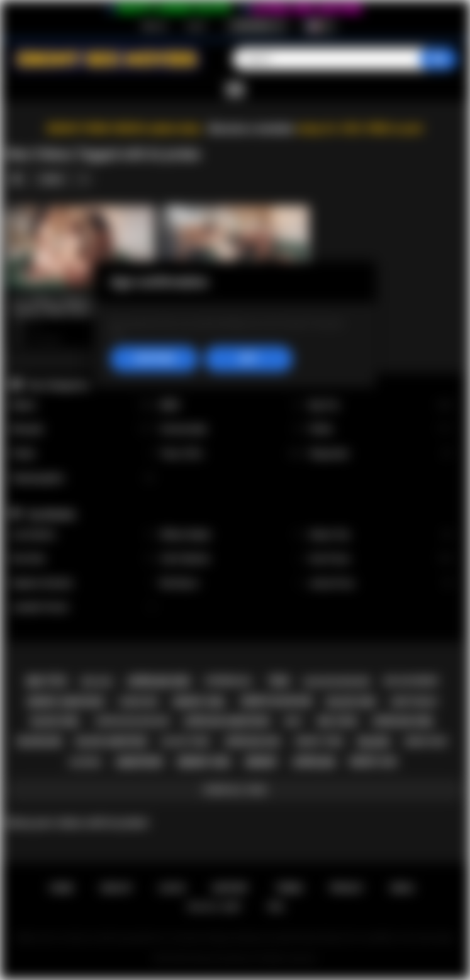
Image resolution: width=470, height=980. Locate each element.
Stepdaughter (83, 478)
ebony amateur (65, 702)
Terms (289, 888)
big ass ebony (412, 681)
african (314, 762)
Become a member (252, 129)
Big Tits (381, 405)
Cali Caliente (232, 559)
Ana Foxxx (381, 559)
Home (61, 888)
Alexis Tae (381, 535)
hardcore (139, 702)
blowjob (39, 742)
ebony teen (319, 741)
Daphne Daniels (83, 583)
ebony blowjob (277, 701)
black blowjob (337, 682)
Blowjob (83, 429)
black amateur (112, 742)
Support (230, 888)
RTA (276, 907)
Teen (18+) (232, 454)
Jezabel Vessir (83, 607)
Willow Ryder (232, 535)
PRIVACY (346, 888)
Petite (381, 429)
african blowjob (132, 721)
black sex (351, 702)
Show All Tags (235, 790)
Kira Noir (83, 559)
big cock (338, 721)
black (374, 742)
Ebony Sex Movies (222, 959)
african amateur (227, 721)
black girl (55, 721)
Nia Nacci (232, 583)
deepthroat (415, 702)
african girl (404, 721)
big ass (97, 682)
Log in (196, 26)
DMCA (402, 888)
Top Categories (58, 385)
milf (294, 721)
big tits (47, 682)
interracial (229, 681)
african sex (159, 682)
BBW (232, 405)
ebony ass (373, 762)
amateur (139, 762)
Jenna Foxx (381, 583)
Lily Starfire (83, 535)
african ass (253, 742)
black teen (186, 741)
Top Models (51, 515)
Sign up (154, 26)
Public (83, 454)
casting (85, 762)
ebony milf (426, 742)
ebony (261, 762)
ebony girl (199, 702)
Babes (83, 405)
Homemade (232, 429)
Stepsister (381, 454)
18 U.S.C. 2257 (214, 907)
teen (278, 681)
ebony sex (204, 762)
